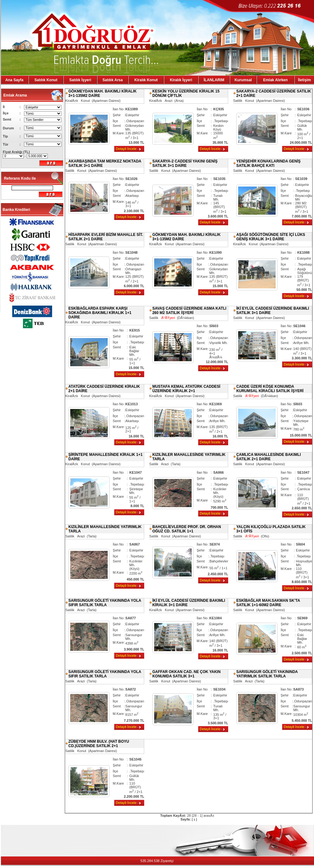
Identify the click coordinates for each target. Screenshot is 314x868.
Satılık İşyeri (80, 80)
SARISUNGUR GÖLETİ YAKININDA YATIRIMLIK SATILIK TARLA (267, 674)
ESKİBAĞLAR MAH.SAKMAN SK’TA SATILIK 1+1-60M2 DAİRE (268, 603)
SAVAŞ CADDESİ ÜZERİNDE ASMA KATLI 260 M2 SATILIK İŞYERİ (189, 311)
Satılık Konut (46, 80)
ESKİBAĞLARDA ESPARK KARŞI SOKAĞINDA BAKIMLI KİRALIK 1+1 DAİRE (100, 313)
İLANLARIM (214, 80)
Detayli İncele (126, 149)
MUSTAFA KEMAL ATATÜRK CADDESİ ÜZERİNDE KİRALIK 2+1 (186, 389)
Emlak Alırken (275, 80)
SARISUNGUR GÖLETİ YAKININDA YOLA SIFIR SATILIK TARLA (105, 603)
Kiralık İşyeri (181, 80)
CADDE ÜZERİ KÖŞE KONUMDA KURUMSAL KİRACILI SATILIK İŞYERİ (270, 389)
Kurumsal (243, 80)
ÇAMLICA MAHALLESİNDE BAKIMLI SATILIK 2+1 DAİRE (269, 457)
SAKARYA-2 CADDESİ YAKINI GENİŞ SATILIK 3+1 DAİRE (185, 163)
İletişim (304, 80)
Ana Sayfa (14, 80)
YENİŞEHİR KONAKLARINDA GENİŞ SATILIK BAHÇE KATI (268, 163)
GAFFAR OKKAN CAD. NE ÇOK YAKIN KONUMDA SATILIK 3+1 (186, 674)
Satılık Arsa (113, 80)
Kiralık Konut (146, 80)
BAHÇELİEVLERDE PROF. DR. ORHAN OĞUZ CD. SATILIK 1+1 (187, 529)
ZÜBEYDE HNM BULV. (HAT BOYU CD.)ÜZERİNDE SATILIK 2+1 (99, 744)
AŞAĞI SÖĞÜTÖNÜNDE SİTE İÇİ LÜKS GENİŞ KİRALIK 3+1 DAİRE (271, 237)
